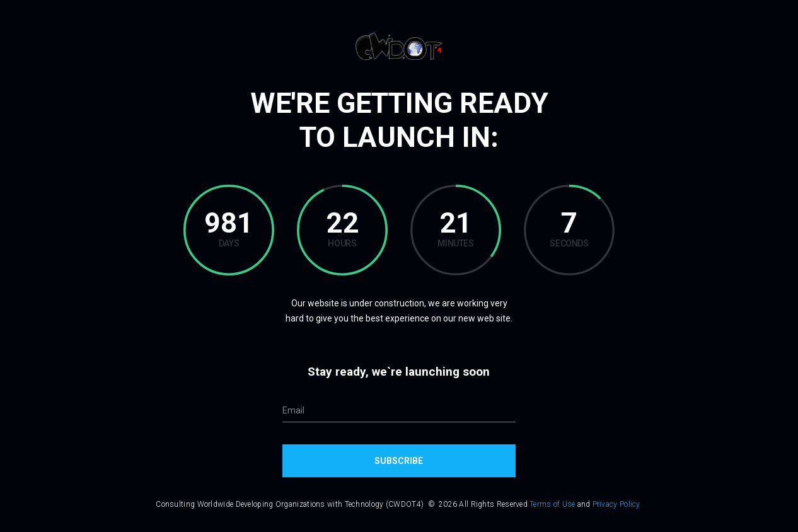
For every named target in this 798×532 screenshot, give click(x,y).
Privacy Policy (616, 504)
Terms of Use (552, 504)
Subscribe (399, 461)
